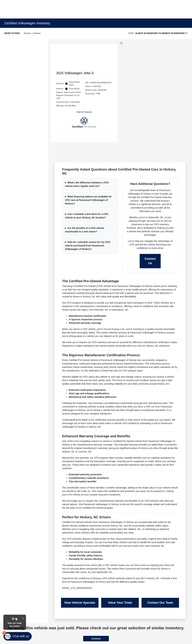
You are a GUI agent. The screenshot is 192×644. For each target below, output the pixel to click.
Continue (96, 639)
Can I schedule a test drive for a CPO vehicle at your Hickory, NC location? (87, 216)
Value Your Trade (120, 603)
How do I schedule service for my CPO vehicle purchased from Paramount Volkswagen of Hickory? (88, 246)
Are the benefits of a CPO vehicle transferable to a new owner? (85, 230)
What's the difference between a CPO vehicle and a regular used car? (87, 184)
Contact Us (150, 261)
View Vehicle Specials (80, 603)
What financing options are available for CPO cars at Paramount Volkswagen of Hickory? (88, 200)
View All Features (84, 112)
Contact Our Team (160, 603)
